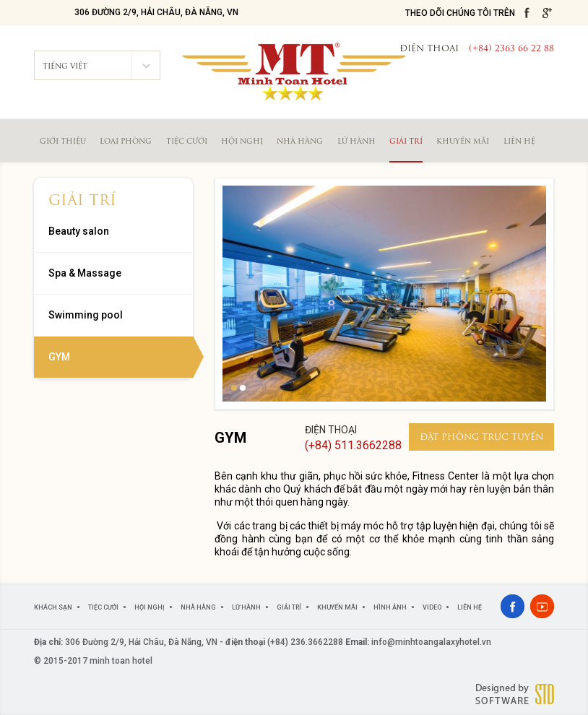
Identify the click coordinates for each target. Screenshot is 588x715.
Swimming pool (86, 315)
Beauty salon (79, 231)
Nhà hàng (300, 142)
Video (432, 607)
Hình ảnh (390, 607)
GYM (59, 357)
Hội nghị (242, 142)
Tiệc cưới (187, 142)
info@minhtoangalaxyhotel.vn (431, 642)
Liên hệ (519, 142)
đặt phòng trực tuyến (481, 438)
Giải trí (406, 142)
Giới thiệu (63, 142)
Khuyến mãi (463, 142)
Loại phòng (126, 142)
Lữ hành (356, 142)
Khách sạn (53, 607)
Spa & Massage (85, 273)
